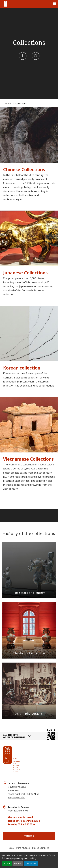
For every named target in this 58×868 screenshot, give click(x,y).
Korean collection (22, 368)
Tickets (29, 836)
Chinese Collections (24, 169)
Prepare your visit (17, 797)
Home (8, 104)
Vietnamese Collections (28, 459)
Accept (7, 863)
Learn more (31, 863)
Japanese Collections (25, 273)
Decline (18, 863)
